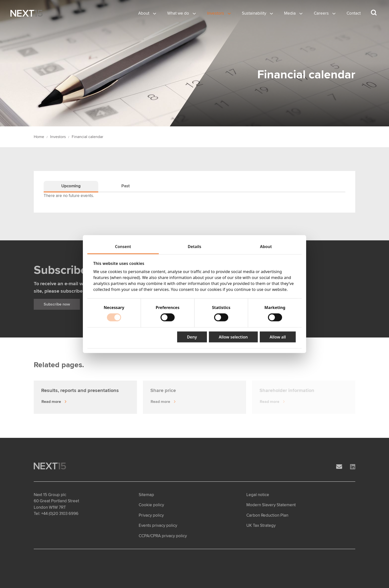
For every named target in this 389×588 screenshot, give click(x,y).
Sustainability (254, 13)
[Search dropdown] (374, 13)
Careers (321, 13)
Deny (192, 337)
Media (290, 13)
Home (39, 137)
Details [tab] (195, 246)
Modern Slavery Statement (271, 505)
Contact (354, 13)
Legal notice (258, 495)
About (144, 13)
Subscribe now (57, 304)
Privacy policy (151, 515)
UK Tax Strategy (261, 525)
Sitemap (146, 495)
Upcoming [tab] (71, 186)
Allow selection (233, 337)
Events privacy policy (158, 525)
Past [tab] (126, 186)
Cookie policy (151, 505)
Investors (216, 13)
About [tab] (266, 246)
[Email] (339, 467)
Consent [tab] (123, 246)
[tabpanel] (194, 196)
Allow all (278, 337)
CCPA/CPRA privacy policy (163, 536)
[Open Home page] (27, 13)
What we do (178, 13)
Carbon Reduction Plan (267, 515)
